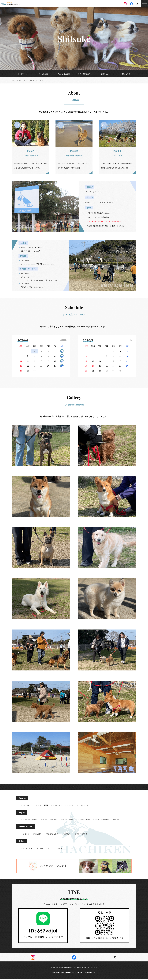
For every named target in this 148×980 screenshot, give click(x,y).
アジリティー (58, 806)
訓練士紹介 (37, 835)
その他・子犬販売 (84, 821)
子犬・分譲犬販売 (64, 74)
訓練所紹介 (105, 74)
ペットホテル (84, 806)
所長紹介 (26, 835)
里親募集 (116, 821)
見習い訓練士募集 (52, 835)
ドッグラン (71, 806)
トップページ (23, 74)
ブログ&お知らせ (81, 835)
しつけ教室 (37, 806)
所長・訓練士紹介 (84, 74)
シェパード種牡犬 (67, 821)
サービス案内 (43, 74)
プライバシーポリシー (44, 849)
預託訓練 (26, 806)
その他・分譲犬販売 (102, 821)
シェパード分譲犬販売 (49, 821)
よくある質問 (27, 849)
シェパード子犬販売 (30, 821)
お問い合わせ (125, 74)
